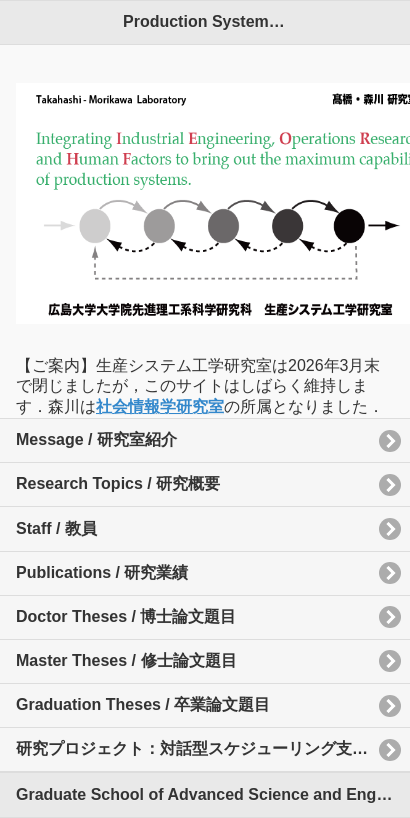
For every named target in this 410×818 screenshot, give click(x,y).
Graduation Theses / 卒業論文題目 (143, 704)
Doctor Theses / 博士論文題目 (126, 616)
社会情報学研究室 (160, 406)
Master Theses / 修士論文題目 (126, 660)
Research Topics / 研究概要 (118, 483)
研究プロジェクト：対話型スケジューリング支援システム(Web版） (213, 748)
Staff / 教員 (56, 528)
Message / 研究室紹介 (96, 439)
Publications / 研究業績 (102, 572)
